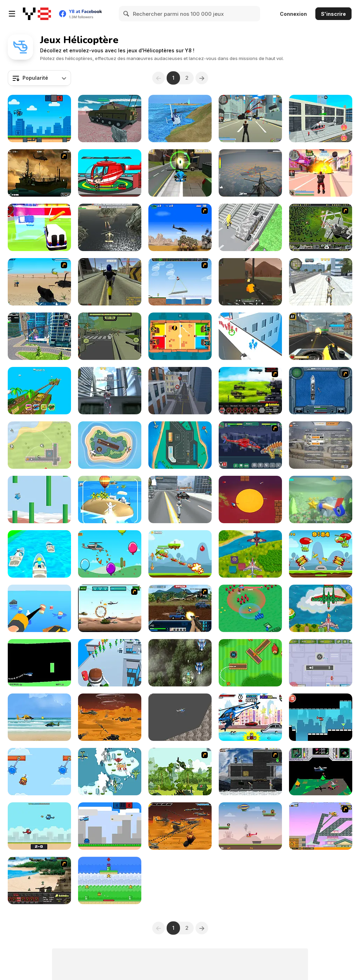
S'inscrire (333, 14)
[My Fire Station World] (110, 173)
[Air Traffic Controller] (180, 445)
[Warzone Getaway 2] (180, 608)
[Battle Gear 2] (250, 391)
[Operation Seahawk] (321, 391)
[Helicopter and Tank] (110, 119)
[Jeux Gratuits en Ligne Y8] (37, 14)
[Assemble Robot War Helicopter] (250, 445)
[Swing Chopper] (39, 772)
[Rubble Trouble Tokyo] (321, 826)
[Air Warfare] (250, 554)
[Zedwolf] (321, 772)
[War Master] (250, 608)
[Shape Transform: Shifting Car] (250, 227)
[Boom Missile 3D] (110, 499)
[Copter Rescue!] (110, 880)
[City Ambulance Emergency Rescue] (39, 227)
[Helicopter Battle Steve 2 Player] (39, 119)
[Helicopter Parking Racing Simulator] (180, 391)
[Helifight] (39, 826)
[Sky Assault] (250, 173)
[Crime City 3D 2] (321, 173)
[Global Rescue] (180, 772)
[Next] (202, 78)
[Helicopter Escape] (110, 663)
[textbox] (39, 78)
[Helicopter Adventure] (321, 499)
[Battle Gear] (39, 880)
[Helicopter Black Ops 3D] (110, 227)
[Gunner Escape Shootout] (321, 336)
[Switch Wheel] (39, 391)
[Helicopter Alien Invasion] (180, 826)
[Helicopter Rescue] (250, 336)
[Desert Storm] (180, 227)
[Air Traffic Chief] (321, 227)
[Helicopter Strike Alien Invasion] (110, 717)
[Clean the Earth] (39, 608)
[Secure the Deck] (39, 173)
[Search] (127, 14)
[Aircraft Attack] (110, 772)
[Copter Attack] (180, 554)
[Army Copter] (110, 608)
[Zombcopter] (110, 336)
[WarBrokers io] (250, 282)
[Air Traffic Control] (110, 445)
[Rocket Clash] (321, 554)
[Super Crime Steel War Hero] (321, 282)
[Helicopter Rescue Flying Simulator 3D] (180, 119)
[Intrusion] (250, 772)
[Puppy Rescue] (250, 826)
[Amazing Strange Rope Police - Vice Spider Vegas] (110, 391)
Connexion (293, 14)
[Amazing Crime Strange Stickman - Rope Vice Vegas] (180, 499)
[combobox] (39, 78)
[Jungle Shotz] (180, 663)
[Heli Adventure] (39, 717)
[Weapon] (39, 282)
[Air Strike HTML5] (39, 445)
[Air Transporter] (180, 282)
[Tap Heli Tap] (250, 499)
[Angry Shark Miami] (250, 717)
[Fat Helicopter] (180, 717)
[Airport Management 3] (321, 663)
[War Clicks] (321, 445)
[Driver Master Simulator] (321, 119)
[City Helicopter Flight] (39, 336)
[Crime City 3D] (250, 119)
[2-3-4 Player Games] (180, 336)
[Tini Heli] (180, 173)
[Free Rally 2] (110, 282)
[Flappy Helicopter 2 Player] (110, 826)
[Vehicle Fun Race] (39, 554)
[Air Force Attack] (321, 608)
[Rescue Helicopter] (321, 717)
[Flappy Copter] (39, 499)
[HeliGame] (110, 554)
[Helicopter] (39, 663)
